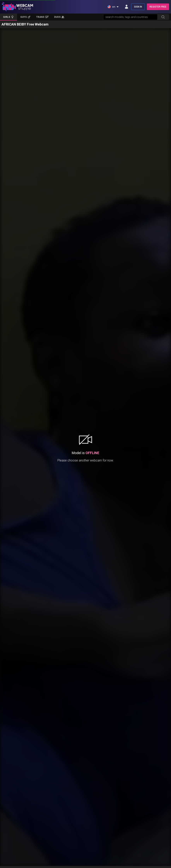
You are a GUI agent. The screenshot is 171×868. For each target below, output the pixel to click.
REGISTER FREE (158, 7)
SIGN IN (138, 7)
